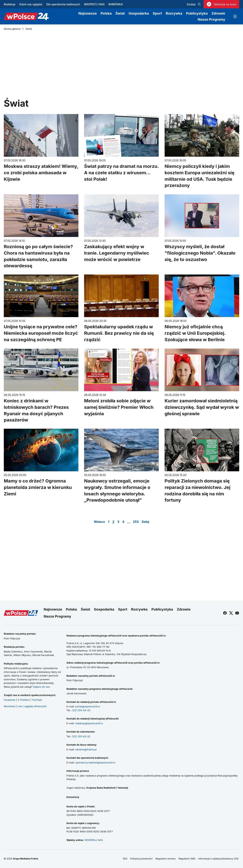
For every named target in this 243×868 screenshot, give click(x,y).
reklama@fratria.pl (86, 749)
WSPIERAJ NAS (94, 840)
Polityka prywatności (141, 859)
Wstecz (99, 522)
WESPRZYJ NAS (94, 4)
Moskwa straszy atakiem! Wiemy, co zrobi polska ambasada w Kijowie (41, 173)
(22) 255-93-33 (81, 710)
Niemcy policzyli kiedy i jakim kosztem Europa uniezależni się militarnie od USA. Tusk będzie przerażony (199, 176)
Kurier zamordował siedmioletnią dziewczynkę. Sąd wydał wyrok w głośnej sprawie (202, 407)
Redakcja (10, 4)
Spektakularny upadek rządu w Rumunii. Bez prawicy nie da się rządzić (119, 333)
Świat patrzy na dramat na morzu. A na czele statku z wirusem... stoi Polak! (121, 173)
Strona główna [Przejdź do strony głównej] (12, 29)
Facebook (9, 700)
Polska (106, 13)
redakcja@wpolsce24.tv (89, 723)
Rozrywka (174, 13)
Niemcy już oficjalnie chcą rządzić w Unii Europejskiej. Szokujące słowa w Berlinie (195, 333)
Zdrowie (218, 13)
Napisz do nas (41, 687)
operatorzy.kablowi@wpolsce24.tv (95, 762)
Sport (157, 13)
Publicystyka (197, 13)
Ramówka (9, 706)
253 (136, 522)
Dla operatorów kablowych (63, 4)
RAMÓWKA (116, 4)
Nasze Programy (211, 19)
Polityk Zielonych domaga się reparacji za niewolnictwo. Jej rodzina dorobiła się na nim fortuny (197, 491)
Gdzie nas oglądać (31, 4)
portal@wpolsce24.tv (88, 706)
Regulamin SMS (187, 859)
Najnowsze (88, 13)
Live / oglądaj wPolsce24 (32, 706)
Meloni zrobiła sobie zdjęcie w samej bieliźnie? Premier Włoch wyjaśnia (119, 407)
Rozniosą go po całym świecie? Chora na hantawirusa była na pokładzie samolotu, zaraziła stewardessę (38, 256)
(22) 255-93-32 (81, 736)
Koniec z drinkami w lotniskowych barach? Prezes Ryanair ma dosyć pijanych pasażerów (36, 410)
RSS (125, 859)
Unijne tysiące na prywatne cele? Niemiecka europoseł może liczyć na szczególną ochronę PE (41, 333)
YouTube (37, 700)
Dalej (146, 522)
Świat (120, 13)
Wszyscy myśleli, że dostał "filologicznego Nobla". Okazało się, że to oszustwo (200, 253)
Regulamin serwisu (166, 859)
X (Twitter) (24, 700)
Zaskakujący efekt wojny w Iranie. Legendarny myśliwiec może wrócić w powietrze (117, 253)
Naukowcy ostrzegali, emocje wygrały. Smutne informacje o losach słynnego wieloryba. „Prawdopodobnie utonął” (117, 491)
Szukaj (194, 4)
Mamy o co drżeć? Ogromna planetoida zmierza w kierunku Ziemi (38, 487)
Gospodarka (139, 13)
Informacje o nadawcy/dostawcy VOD (219, 859)
